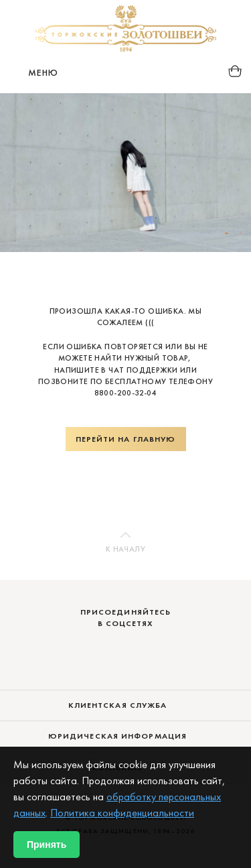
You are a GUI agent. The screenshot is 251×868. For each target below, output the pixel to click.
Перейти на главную (126, 439)
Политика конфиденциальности (122, 813)
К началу (125, 549)
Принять (47, 845)
